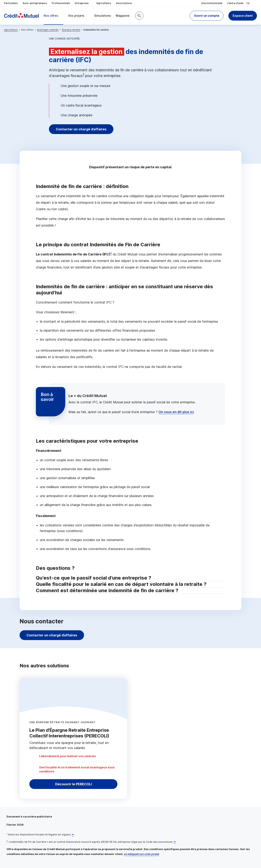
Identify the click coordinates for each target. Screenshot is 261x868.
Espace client (243, 16)
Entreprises (83, 3)
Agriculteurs (104, 3)
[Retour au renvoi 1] (73, 834)
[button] (207, 16)
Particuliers (11, 3)
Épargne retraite (71, 30)
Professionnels (61, 3)
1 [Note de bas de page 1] (83, 75)
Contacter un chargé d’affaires (81, 129)
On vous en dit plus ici (176, 412)
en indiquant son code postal (141, 854)
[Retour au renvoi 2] (175, 842)
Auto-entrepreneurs (35, 3)
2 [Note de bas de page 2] (111, 253)
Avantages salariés (48, 30)
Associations (124, 3)
